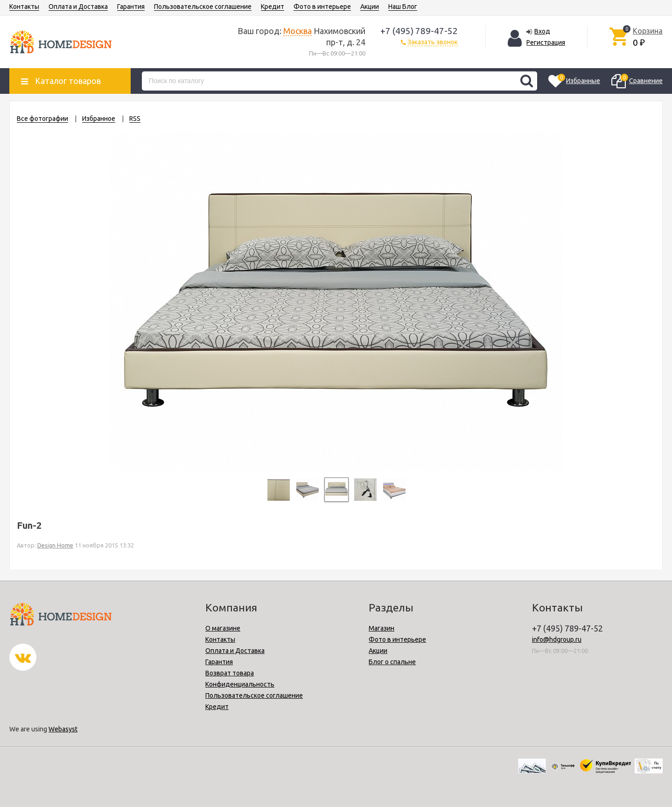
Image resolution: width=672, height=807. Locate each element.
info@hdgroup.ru (557, 639)
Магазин (381, 628)
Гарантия (131, 7)
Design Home (55, 545)
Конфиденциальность (240, 684)
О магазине (223, 628)
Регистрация (546, 42)
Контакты (24, 7)
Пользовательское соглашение (203, 7)
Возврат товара (230, 673)
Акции (370, 7)
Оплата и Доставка (78, 7)
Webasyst (63, 729)
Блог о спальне (392, 662)
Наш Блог (403, 7)
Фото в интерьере (322, 7)
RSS (135, 119)
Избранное (99, 119)
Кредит (273, 7)
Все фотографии (42, 119)
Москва (297, 31)
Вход (542, 31)
